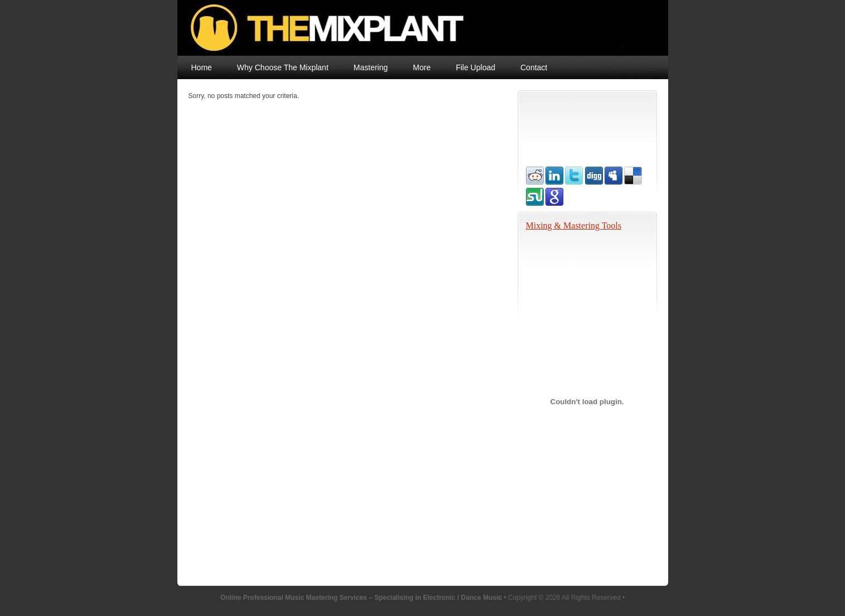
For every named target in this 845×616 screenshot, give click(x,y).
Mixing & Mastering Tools (574, 225)
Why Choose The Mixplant (283, 67)
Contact (534, 67)
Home (202, 67)
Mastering (371, 67)
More (422, 67)
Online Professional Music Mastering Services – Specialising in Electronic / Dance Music (405, 28)
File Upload (475, 67)
